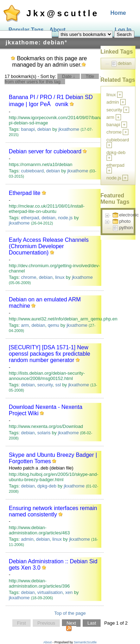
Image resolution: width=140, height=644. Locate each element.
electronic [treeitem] (129, 215)
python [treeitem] (126, 228)
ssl (58, 385)
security (45, 385)
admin (27, 539)
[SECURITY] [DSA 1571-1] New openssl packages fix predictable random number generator (49, 354)
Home (118, 13)
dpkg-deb (47, 486)
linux (60, 277)
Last (92, 623)
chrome (29, 277)
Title (90, 76)
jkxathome (69, 129)
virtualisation (50, 592)
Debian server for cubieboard (45, 151)
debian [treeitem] (125, 63)
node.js (65, 218)
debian (44, 129)
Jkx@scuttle (63, 13)
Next (71, 623)
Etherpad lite (25, 193)
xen (69, 592)
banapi (28, 129)
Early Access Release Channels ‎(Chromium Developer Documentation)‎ (49, 246)
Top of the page (70, 613)
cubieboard (32, 171)
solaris (44, 433)
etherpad (30, 218)
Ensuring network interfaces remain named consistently (53, 511)
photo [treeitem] (125, 221)
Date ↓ (69, 76)
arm (25, 325)
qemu (54, 325)
